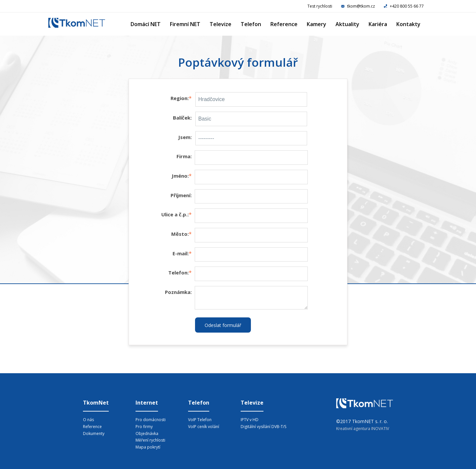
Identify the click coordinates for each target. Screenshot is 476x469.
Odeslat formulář (223, 325)
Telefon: (178, 272)
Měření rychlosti (150, 440)
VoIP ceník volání (204, 427)
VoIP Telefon (200, 420)
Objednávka (147, 433)
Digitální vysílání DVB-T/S (263, 427)
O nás (88, 420)
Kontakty (408, 24)
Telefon (251, 24)
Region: (180, 98)
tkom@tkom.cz (358, 6)
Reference (284, 24)
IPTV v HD (250, 420)
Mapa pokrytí (148, 447)
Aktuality (347, 24)
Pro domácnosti (151, 420)
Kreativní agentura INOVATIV (363, 429)
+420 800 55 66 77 (404, 6)
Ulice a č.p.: (175, 214)
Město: (180, 234)
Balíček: (182, 118)
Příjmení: (181, 195)
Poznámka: (178, 292)
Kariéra (378, 24)
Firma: (184, 156)
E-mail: (181, 253)
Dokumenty (94, 433)
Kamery (317, 24)
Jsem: (185, 137)
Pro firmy (144, 427)
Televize (220, 24)
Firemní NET (185, 24)
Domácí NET (146, 24)
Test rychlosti (320, 6)
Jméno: (180, 176)
